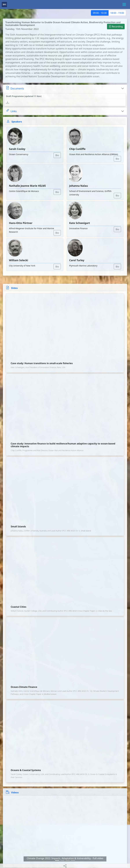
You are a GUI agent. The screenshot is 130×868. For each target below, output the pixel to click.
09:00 (100, 13)
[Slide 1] (62, 860)
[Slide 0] (57, 860)
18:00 (117, 13)
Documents (15, 88)
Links (11, 111)
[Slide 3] (73, 860)
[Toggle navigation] (124, 4)
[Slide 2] (68, 860)
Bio (57, 155)
